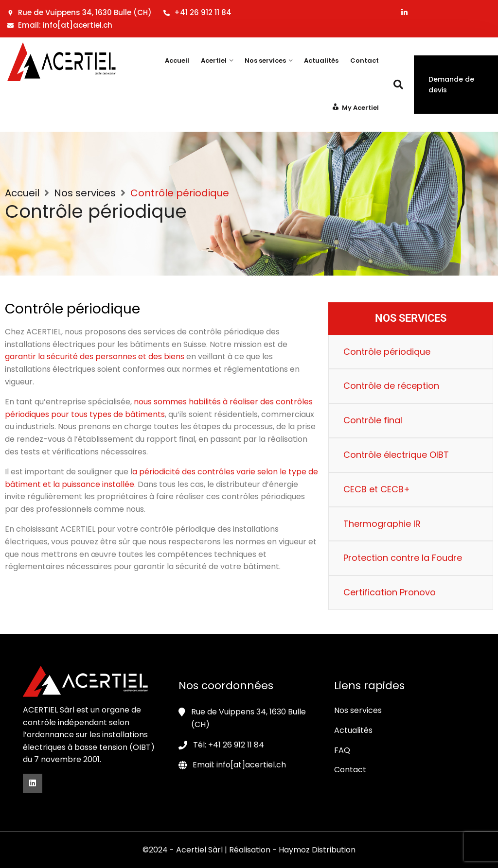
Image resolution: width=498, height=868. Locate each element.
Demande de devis (451, 85)
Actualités (321, 61)
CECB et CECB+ (377, 489)
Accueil (177, 61)
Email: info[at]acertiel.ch (60, 25)
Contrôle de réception (391, 386)
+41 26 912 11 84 (197, 12)
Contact (365, 61)
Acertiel (214, 61)
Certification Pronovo (390, 592)
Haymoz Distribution (317, 850)
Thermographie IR (382, 524)
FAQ (342, 750)
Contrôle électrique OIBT (396, 455)
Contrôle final (373, 420)
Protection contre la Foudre (403, 558)
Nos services (265, 61)
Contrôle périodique (387, 352)
